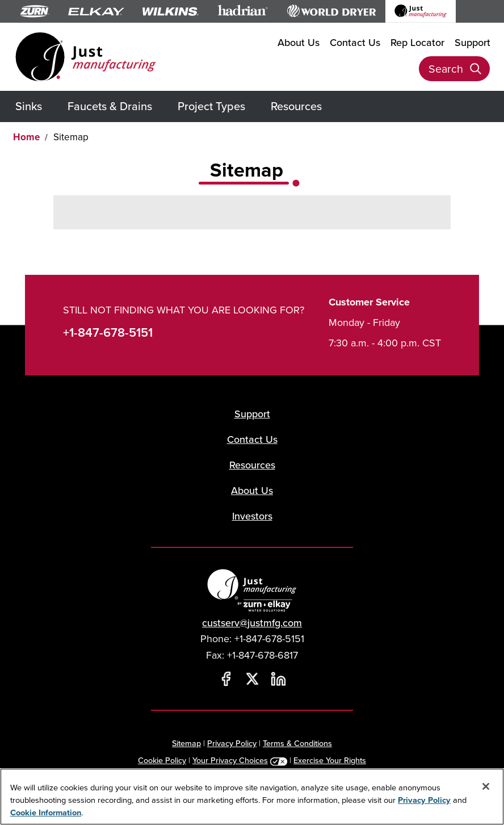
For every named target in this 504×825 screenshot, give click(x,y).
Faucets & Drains (110, 106)
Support (472, 42)
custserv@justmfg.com (252, 623)
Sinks (29, 106)
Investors (252, 516)
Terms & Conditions (297, 743)
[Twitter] (252, 679)
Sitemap (186, 743)
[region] (252, 797)
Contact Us (355, 42)
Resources (296, 106)
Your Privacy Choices (230, 760)
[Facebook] (226, 679)
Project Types (211, 106)
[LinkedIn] (278, 679)
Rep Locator (417, 42)
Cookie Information (46, 812)
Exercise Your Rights (330, 760)
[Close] (486, 786)
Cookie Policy (162, 760)
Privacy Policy (232, 743)
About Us (299, 42)
